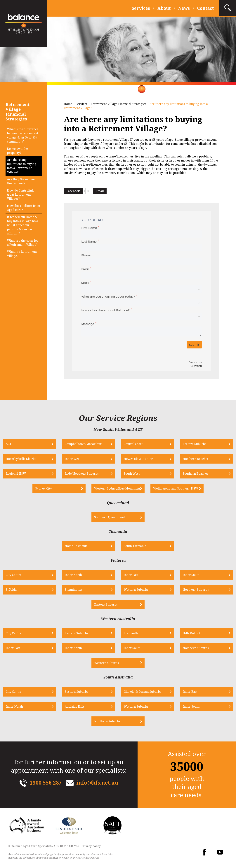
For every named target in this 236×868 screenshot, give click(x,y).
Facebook (73, 191)
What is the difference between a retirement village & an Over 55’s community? (23, 135)
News (184, 8)
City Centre (14, 575)
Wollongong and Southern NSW (176, 488)
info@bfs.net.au (97, 783)
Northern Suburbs (196, 590)
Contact (205, 8)
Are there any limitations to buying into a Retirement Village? (22, 166)
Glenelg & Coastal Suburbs (142, 692)
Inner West (73, 459)
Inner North (73, 575)
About (164, 8)
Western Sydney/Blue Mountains (117, 488)
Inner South (191, 575)
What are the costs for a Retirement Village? (23, 243)
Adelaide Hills (75, 706)
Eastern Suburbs (194, 444)
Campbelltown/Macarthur (83, 444)
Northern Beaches (196, 459)
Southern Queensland (110, 517)
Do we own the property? (17, 151)
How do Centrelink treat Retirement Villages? (20, 195)
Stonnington (73, 590)
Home (68, 104)
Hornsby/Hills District (21, 459)
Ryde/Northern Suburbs (82, 474)
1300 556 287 (46, 783)
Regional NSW (16, 474)
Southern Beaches (195, 474)
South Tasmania (135, 546)
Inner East (131, 575)
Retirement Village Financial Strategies (118, 104)
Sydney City (44, 488)
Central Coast (133, 444)
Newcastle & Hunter (138, 459)
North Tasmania (76, 546)
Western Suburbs (136, 590)
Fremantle (131, 633)
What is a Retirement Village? (22, 254)
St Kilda (11, 590)
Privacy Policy (91, 846)
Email (100, 191)
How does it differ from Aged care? (24, 208)
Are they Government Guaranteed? (22, 181)
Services (141, 8)
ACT (9, 444)
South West (132, 474)
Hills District (191, 633)
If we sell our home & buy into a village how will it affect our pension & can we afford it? (23, 225)
